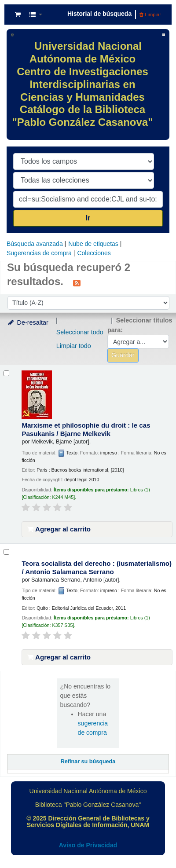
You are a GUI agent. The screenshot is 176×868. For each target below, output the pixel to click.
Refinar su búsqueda (88, 762)
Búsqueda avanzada (35, 244)
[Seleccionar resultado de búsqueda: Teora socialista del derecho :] (6, 552)
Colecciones (94, 253)
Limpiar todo (74, 346)
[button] (18, 15)
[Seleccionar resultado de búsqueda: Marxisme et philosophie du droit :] (6, 373)
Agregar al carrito (59, 529)
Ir (88, 218)
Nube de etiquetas (93, 244)
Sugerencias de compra (39, 253)
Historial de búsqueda (99, 14)
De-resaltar (28, 322)
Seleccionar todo (80, 332)
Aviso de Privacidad (88, 845)
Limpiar (150, 15)
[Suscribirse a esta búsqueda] (77, 282)
